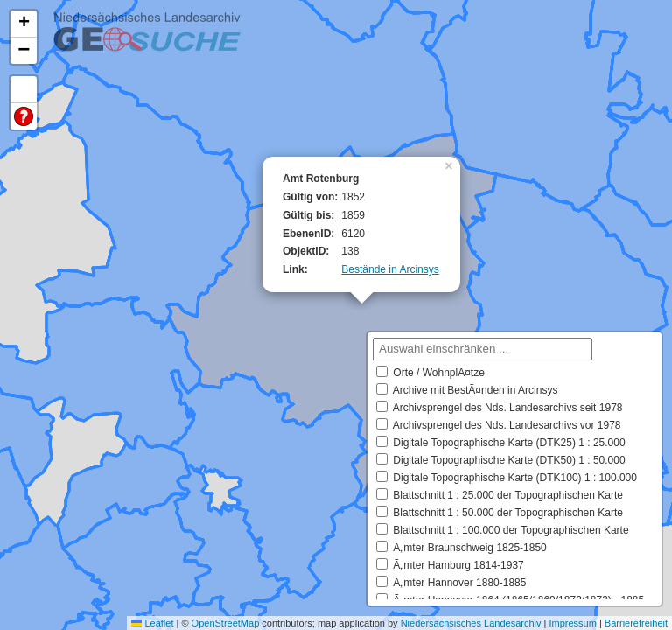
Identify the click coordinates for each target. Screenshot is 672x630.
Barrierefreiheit (636, 623)
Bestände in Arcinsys (390, 269)
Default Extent (24, 90)
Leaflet (152, 623)
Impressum (572, 623)
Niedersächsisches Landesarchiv (471, 623)
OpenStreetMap (226, 623)
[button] (451, 164)
